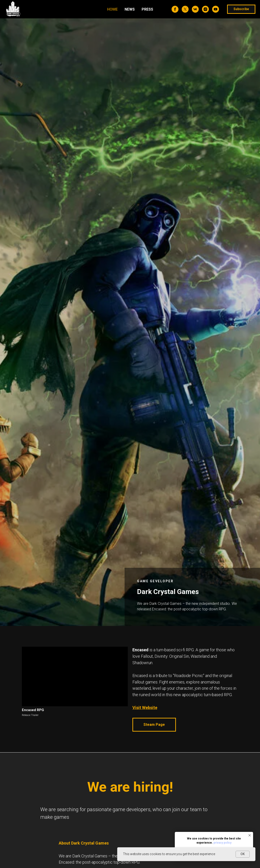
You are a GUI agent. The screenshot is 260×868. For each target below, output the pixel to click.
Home (112, 9)
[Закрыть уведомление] (250, 835)
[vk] (195, 9)
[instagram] (205, 9)
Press (147, 9)
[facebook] (175, 9)
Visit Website (145, 708)
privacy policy (222, 843)
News (130, 9)
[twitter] (185, 9)
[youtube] (216, 9)
